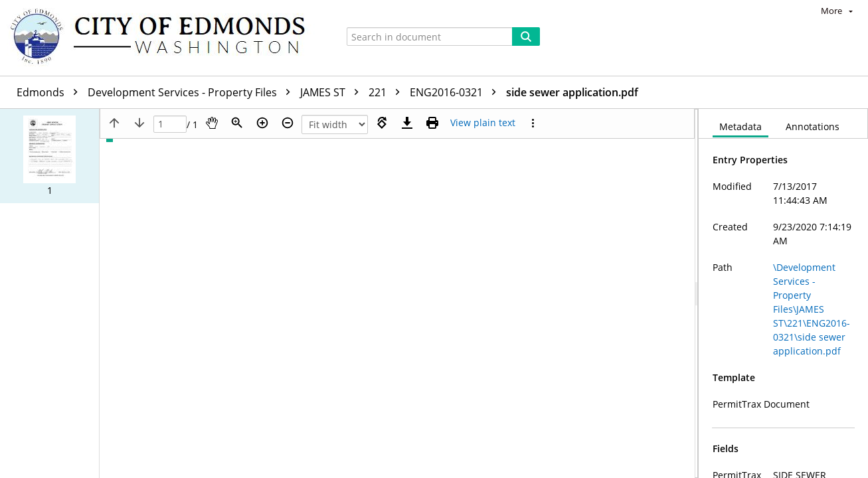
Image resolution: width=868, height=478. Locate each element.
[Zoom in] (262, 123)
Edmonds (50, 92)
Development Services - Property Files (192, 92)
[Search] (526, 37)
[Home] (164, 38)
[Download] (407, 123)
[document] (783, 293)
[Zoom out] (288, 123)
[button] (49, 156)
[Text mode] (483, 123)
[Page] (170, 124)
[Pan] (212, 123)
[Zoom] (237, 123)
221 (388, 92)
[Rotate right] (382, 123)
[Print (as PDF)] (432, 123)
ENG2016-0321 (456, 92)
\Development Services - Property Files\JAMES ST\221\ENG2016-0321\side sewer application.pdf (812, 309)
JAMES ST (333, 92)
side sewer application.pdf (572, 92)
